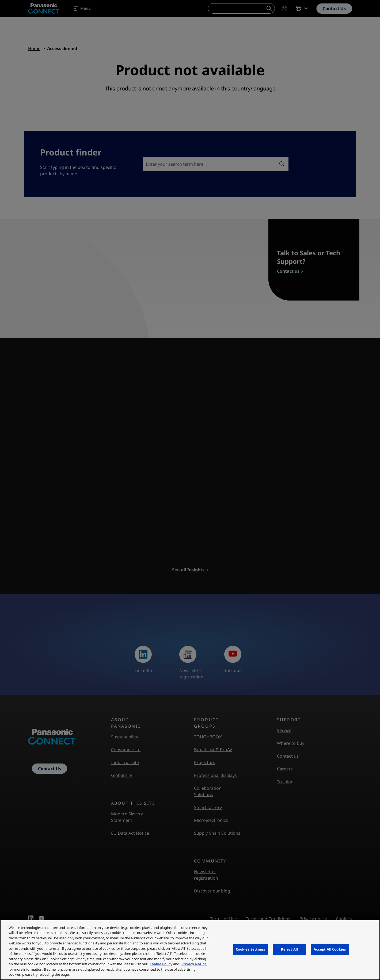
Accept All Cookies (330, 949)
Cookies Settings (250, 949)
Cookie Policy (161, 964)
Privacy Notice (194, 964)
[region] (190, 950)
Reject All (289, 949)
